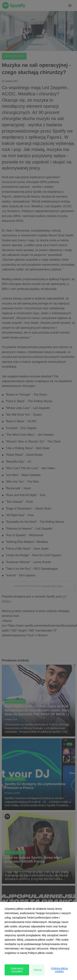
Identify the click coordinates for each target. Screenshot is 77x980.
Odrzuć (38, 970)
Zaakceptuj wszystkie (17, 970)
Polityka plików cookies (59, 970)
